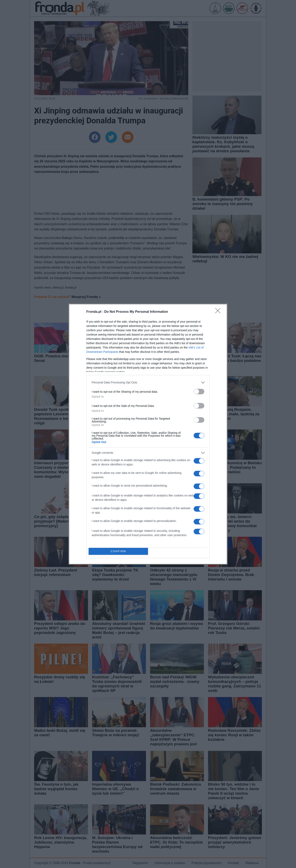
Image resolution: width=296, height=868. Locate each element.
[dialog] (148, 434)
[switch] (199, 392)
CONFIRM (118, 551)
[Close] (219, 312)
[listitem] (148, 383)
